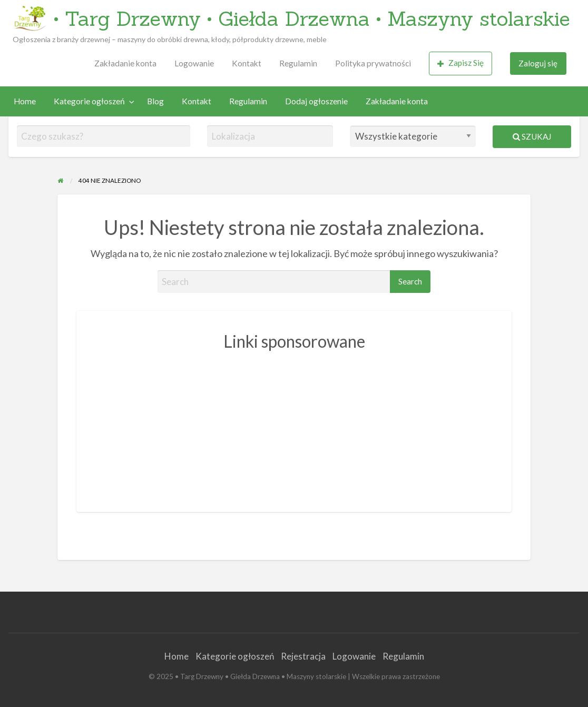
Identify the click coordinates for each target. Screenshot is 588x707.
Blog (155, 101)
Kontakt (247, 63)
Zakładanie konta (125, 63)
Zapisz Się (460, 63)
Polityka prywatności (373, 63)
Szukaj (532, 136)
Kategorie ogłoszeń (89, 101)
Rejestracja (303, 656)
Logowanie (194, 63)
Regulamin (298, 63)
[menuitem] (125, 63)
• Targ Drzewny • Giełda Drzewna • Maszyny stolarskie (312, 18)
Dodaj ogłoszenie (316, 101)
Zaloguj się (538, 63)
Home (25, 101)
